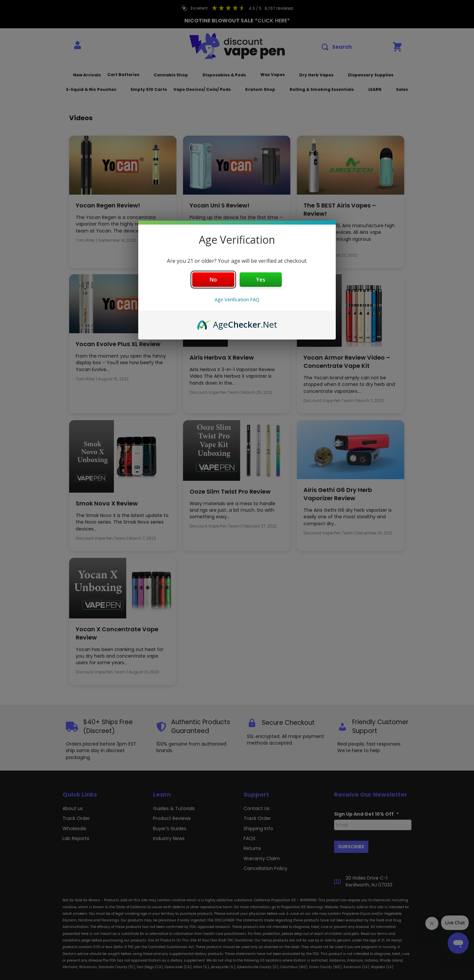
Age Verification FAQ (237, 299)
